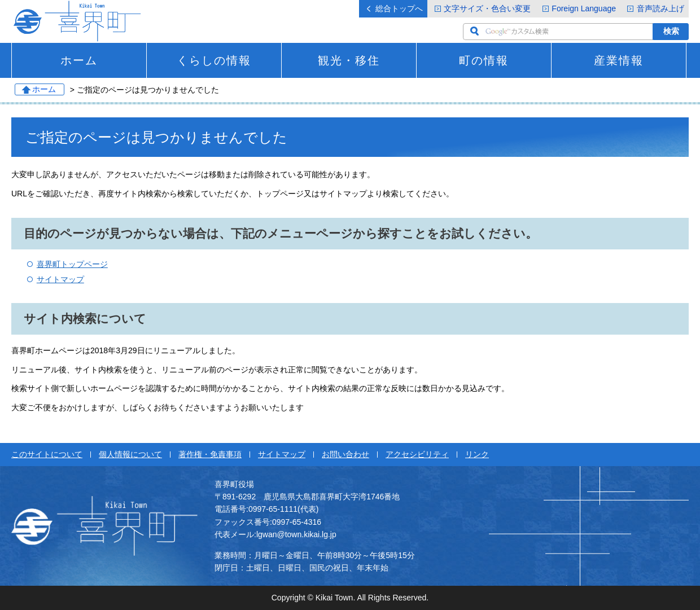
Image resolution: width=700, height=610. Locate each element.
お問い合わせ (345, 454)
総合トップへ (399, 8)
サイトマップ (60, 279)
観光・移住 (349, 60)
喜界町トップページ (72, 264)
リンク (477, 454)
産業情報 (619, 60)
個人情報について (130, 454)
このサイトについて (47, 454)
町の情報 (484, 60)
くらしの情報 (214, 60)
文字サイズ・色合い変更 (487, 8)
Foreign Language (584, 8)
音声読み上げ (660, 8)
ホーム (79, 60)
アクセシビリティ (417, 454)
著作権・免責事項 (210, 454)
